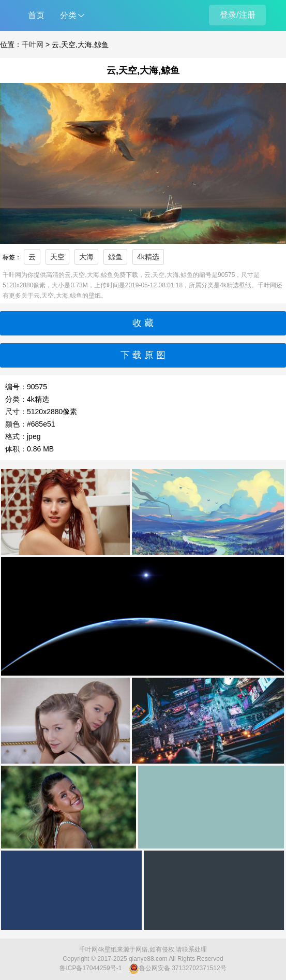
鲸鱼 (115, 257)
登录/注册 (237, 15)
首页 (36, 15)
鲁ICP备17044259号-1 (91, 968)
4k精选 (148, 257)
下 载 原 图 (143, 355)
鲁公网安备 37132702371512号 (178, 969)
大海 (86, 257)
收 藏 (143, 323)
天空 (57, 257)
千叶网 (33, 45)
